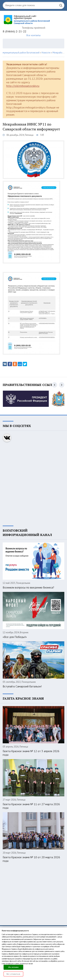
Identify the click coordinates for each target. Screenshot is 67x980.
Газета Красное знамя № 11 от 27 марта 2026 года (31, 806)
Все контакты (33, 35)
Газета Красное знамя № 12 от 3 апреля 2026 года (31, 753)
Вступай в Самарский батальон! (22, 686)
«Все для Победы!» (15, 637)
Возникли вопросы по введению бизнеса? (28, 587)
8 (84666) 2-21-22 (14, 31)
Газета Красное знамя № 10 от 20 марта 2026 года (31, 859)
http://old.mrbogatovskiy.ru (23, 86)
